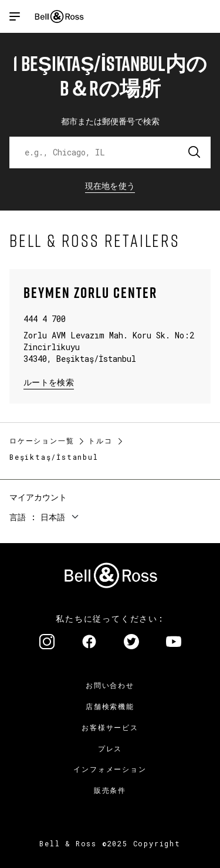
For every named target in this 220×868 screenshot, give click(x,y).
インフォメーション (110, 769)
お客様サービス (110, 727)
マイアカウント (38, 497)
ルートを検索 (49, 382)
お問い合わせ (110, 685)
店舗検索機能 (110, 706)
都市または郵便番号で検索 (110, 121)
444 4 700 (45, 319)
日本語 (53, 517)
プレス (110, 748)
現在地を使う (110, 186)
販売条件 (110, 790)
